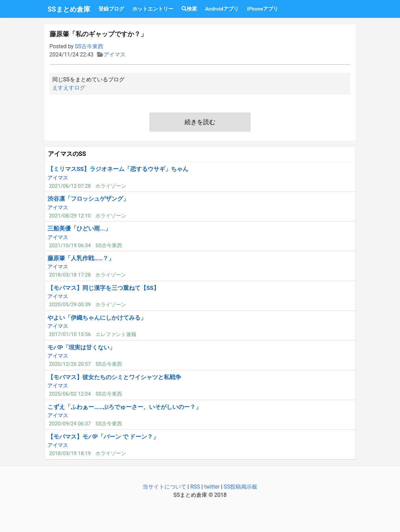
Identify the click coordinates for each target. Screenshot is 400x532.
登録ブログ (111, 9)
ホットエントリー (153, 9)
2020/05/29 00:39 (70, 305)
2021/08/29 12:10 (70, 216)
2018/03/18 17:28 (70, 275)
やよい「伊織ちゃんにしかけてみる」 (97, 318)
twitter (212, 487)
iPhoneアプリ (263, 9)
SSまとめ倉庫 (69, 9)
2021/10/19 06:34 (70, 245)
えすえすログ (69, 88)
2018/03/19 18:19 (70, 453)
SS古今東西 (89, 46)
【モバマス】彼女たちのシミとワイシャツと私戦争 (114, 377)
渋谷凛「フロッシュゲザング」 (88, 199)
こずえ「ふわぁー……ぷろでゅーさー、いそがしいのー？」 (124, 407)
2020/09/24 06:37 (70, 424)
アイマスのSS (67, 154)
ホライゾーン (111, 186)
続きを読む (200, 122)
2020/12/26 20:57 (70, 364)
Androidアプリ (222, 9)
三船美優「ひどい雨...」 (79, 228)
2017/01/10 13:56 (70, 334)
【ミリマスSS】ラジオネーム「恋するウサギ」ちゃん (118, 169)
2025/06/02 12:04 (70, 394)
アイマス (115, 55)
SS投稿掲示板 (241, 487)
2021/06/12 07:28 (70, 186)
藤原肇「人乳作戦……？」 (81, 258)
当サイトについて (164, 487)
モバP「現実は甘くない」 (81, 347)
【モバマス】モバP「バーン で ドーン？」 (103, 437)
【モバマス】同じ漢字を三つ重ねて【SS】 (103, 288)
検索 (189, 9)
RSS (195, 487)
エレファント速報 (116, 334)
